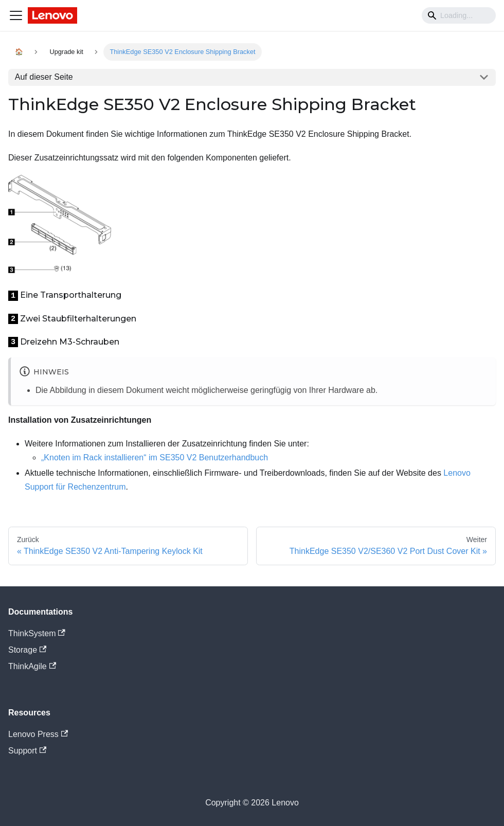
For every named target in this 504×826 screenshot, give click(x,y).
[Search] (459, 15)
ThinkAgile (32, 666)
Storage (27, 650)
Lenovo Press (38, 734)
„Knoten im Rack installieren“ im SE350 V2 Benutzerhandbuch (155, 457)
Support (27, 751)
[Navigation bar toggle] (16, 15)
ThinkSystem (37, 633)
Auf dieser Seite (44, 77)
